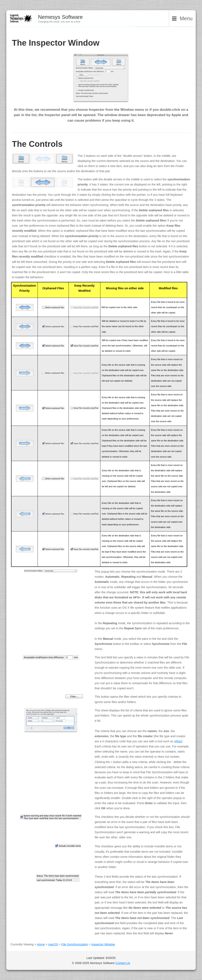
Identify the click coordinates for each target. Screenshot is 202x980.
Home (41, 944)
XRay (178, 741)
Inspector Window (103, 944)
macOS (53, 944)
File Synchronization (75, 944)
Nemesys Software (60, 17)
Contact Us (123, 963)
